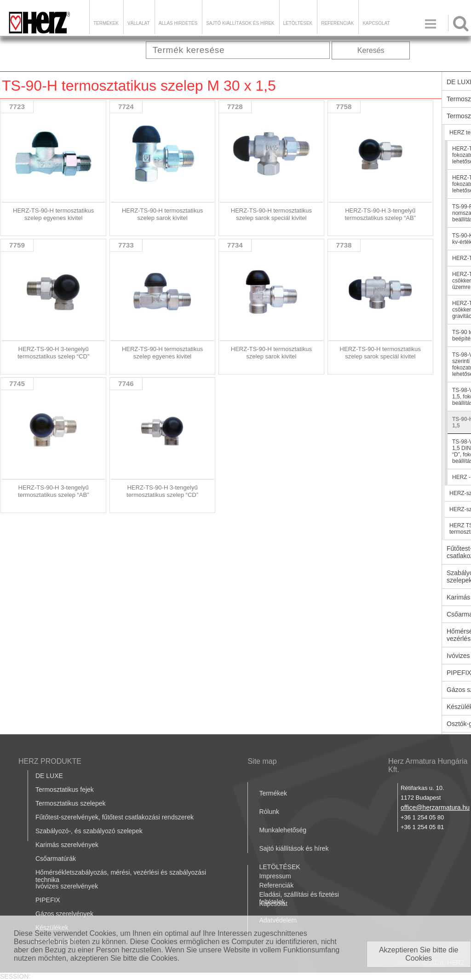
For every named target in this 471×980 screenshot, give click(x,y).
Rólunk (269, 812)
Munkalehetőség (283, 830)
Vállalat (139, 23)
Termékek (106, 23)
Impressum (275, 876)
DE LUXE (49, 776)
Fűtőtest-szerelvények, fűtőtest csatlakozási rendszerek (115, 817)
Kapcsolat (376, 23)
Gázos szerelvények (64, 914)
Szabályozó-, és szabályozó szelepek (89, 831)
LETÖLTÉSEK (298, 23)
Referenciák (337, 23)
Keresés (371, 50)
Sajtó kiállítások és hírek (240, 23)
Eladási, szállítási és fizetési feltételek (299, 898)
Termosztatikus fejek (65, 790)
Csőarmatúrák (56, 859)
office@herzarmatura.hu (435, 807)
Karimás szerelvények (67, 845)
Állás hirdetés (178, 23)
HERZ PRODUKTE (50, 761)
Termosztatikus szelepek (71, 803)
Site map (262, 761)
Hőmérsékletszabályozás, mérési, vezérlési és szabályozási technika (121, 876)
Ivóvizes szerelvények (67, 886)
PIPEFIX (48, 900)
